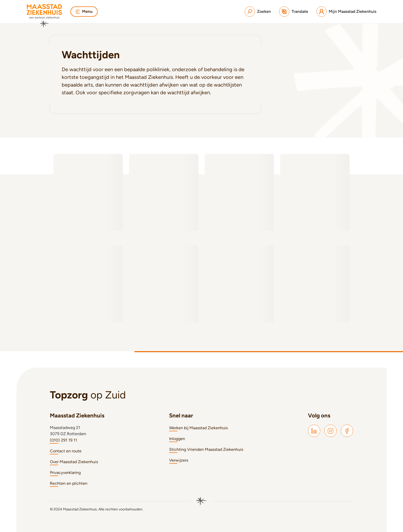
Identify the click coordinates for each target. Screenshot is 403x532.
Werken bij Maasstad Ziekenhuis (198, 428)
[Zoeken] (258, 12)
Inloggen (177, 439)
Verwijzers (179, 460)
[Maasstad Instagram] (331, 431)
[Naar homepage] (44, 16)
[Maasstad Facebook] (347, 431)
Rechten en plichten (69, 483)
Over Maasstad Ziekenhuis (74, 462)
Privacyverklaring (65, 473)
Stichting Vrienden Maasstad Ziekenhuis (206, 449)
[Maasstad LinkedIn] (314, 431)
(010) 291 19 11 (63, 440)
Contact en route (66, 451)
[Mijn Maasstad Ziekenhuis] (346, 12)
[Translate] (294, 12)
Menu (84, 11)
